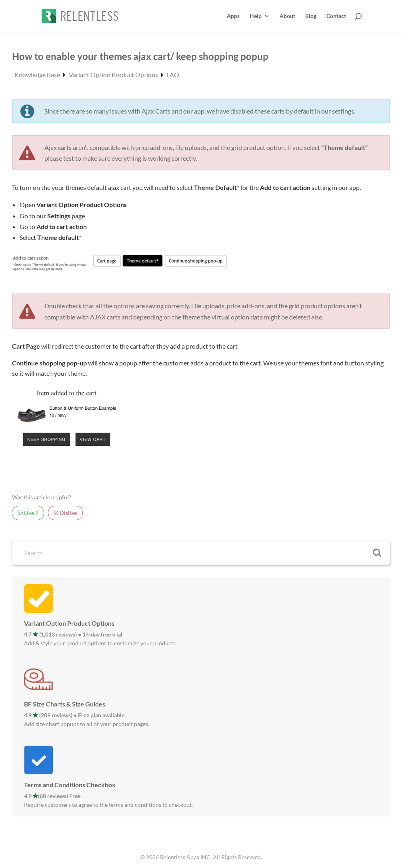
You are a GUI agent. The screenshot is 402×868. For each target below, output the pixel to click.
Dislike (65, 513)
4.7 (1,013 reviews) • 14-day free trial (73, 634)
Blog (311, 16)
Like (28, 513)
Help (256, 16)
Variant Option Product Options (114, 75)
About (287, 16)
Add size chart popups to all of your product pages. (87, 724)
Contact (336, 16)
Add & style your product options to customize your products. (100, 643)
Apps (233, 16)
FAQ (173, 75)
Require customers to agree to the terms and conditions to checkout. (108, 805)
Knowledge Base (38, 75)
